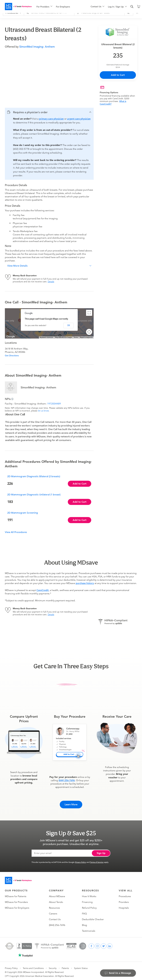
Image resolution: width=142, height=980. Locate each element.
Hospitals (124, 906)
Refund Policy (89, 906)
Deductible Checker (93, 917)
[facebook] (91, 944)
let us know (43, 411)
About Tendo (56, 900)
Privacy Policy (81, 860)
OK (69, 325)
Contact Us (55, 917)
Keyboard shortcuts (46, 337)
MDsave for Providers (16, 900)
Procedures (125, 894)
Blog (84, 923)
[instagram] (97, 944)
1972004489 (54, 404)
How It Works (89, 894)
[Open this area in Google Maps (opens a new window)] (11, 337)
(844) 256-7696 (67, 780)
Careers (53, 911)
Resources (54, 906)
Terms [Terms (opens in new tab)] (76, 337)
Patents (65, 966)
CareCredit (43, 590)
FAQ (84, 911)
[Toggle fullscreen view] (89, 313)
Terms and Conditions (33, 966)
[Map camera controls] (89, 332)
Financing (87, 900)
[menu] (59, 7)
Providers (124, 900)
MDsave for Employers (17, 906)
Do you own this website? (36, 326)
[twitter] (104, 944)
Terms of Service (97, 860)
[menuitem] (44, 7)
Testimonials (89, 929)
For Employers (63, 7)
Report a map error (86, 337)
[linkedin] (110, 944)
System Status (81, 966)
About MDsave (57, 894)
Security (53, 966)
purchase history (85, 583)
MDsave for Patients (16, 894)
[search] (132, 7)
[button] (49, 112)
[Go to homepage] (18, 878)
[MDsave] (18, 7)
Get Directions (12, 356)
